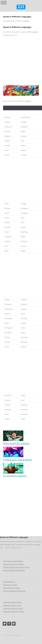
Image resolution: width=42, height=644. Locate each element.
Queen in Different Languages (17, 27)
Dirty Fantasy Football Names (13, 561)
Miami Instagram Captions (16, 442)
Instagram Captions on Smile (13, 608)
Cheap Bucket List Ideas (11, 588)
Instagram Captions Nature (12, 602)
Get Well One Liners (10, 585)
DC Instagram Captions (15, 474)
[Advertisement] (21, 61)
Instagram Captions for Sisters (14, 611)
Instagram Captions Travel (12, 605)
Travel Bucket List (9, 582)
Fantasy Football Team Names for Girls (16, 567)
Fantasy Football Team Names (13, 564)
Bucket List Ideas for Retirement (14, 591)
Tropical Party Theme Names (17, 458)
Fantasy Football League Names (14, 570)
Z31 (21, 7)
